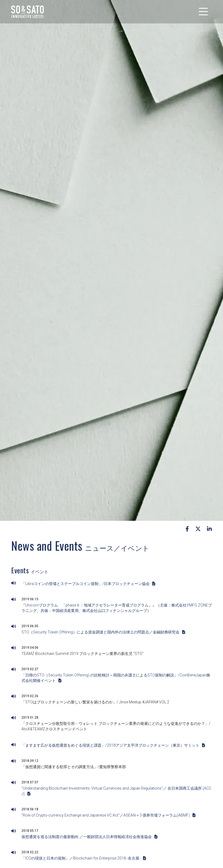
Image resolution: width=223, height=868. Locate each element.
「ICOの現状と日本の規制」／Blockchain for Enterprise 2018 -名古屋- (84, 858)
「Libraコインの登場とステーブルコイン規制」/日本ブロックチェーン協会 (88, 584)
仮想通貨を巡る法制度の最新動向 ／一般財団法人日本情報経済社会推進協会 (89, 837)
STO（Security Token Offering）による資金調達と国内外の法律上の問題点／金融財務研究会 (103, 632)
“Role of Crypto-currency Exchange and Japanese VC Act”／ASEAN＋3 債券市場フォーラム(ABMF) (109, 815)
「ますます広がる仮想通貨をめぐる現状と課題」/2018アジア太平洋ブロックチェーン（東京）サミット (113, 745)
